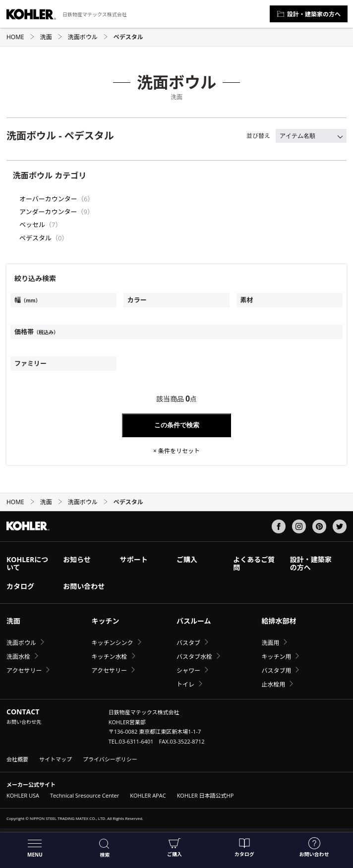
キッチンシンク (112, 643)
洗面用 (270, 643)
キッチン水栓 (109, 657)
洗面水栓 (18, 657)
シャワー (188, 670)
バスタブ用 (276, 670)
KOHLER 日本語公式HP (206, 795)
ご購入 (175, 847)
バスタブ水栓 (194, 657)
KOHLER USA (23, 795)
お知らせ (77, 559)
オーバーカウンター (48, 199)
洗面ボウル (88, 37)
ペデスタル (35, 238)
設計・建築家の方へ (309, 14)
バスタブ (188, 643)
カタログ (244, 847)
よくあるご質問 (254, 563)
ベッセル (32, 225)
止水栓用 (273, 684)
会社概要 (17, 759)
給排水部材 (279, 621)
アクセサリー (24, 670)
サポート (134, 559)
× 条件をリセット (176, 451)
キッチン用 (276, 657)
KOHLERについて (27, 563)
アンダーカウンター (48, 212)
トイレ (185, 684)
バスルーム (194, 621)
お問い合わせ (314, 847)
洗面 (51, 37)
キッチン (105, 621)
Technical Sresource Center (85, 795)
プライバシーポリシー (110, 759)
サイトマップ (56, 759)
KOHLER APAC (148, 795)
